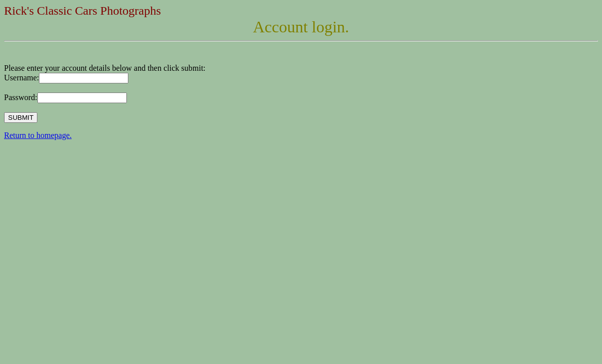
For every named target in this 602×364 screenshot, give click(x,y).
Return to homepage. (38, 135)
